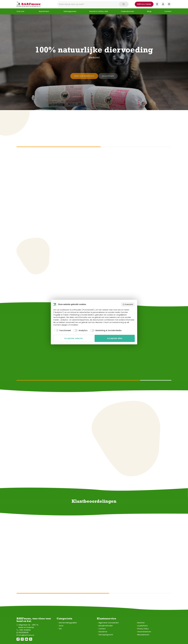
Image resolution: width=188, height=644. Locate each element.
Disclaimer (103, 632)
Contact (168, 11)
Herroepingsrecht (106, 635)
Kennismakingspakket (68, 623)
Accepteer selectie (73, 338)
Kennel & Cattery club (99, 11)
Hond (61, 626)
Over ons (20, 11)
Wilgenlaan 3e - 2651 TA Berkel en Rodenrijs (28, 626)
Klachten (141, 623)
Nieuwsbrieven (143, 635)
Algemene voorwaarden (109, 623)
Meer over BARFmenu (84, 74)
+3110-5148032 (25, 630)
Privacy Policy (143, 629)
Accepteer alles (115, 338)
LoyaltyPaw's (142, 626)
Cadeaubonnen (127, 11)
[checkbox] (62, 330)
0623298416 (24, 633)
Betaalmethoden (106, 626)
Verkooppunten (70, 11)
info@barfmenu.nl (26, 635)
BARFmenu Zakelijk (144, 4)
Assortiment (44, 11)
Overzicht (128, 304)
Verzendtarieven (144, 632)
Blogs (149, 11)
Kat (60, 629)
